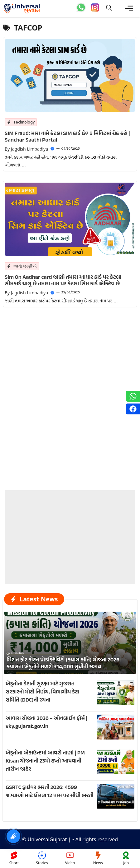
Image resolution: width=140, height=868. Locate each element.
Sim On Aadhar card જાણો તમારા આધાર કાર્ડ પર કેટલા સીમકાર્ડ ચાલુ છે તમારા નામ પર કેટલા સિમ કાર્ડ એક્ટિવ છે (63, 281)
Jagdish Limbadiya (29, 149)
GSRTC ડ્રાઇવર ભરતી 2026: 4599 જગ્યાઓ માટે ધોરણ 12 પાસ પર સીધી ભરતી (50, 792)
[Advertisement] (70, 529)
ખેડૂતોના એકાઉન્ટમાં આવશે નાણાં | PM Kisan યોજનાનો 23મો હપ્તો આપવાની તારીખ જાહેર (45, 761)
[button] (109, 9)
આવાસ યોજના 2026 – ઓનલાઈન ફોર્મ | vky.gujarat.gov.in (46, 723)
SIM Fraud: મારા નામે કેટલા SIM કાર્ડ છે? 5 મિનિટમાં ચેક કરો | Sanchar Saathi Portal (67, 137)
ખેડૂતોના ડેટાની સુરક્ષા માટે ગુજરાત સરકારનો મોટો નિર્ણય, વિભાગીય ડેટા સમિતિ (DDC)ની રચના (43, 692)
